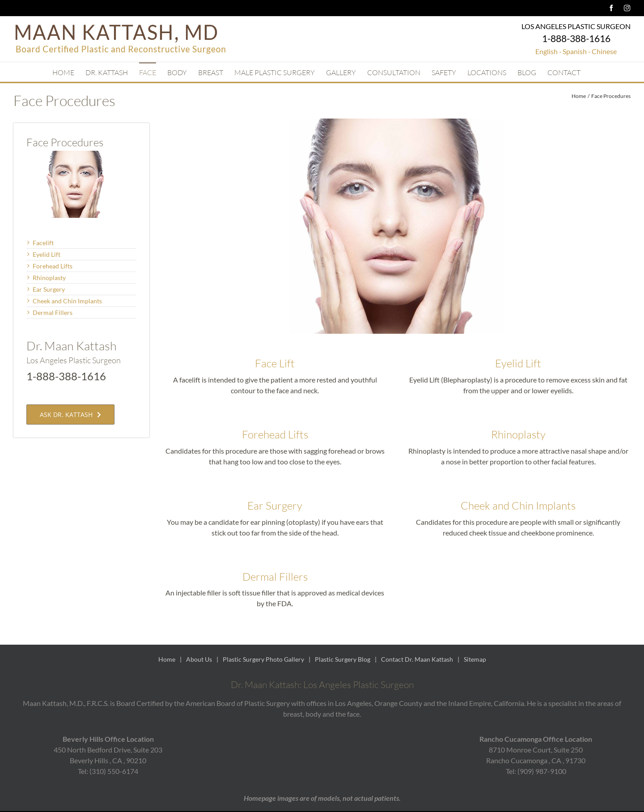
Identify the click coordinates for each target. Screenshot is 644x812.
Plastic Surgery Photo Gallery (263, 659)
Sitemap (475, 659)
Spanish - (577, 51)
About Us (199, 659)
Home (167, 659)
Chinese (604, 51)
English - (549, 51)
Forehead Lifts (275, 434)
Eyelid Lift (518, 363)
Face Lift (275, 363)
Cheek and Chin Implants (518, 506)
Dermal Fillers (275, 577)
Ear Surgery (275, 506)
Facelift (43, 243)
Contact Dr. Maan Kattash (417, 659)
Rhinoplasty (518, 434)
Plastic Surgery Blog (343, 659)
